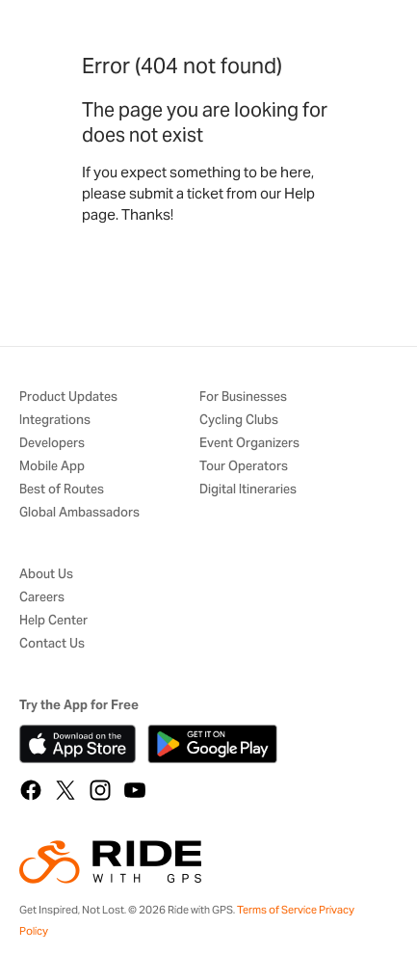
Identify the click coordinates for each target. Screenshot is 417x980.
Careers (42, 598)
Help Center (53, 621)
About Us (46, 575)
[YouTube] (135, 790)
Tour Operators (244, 467)
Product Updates (68, 397)
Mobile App (52, 467)
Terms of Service (277, 910)
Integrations (55, 421)
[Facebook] (31, 790)
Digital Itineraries (248, 490)
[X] (65, 790)
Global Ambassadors (79, 513)
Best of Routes (62, 490)
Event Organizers (249, 444)
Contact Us (52, 644)
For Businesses (243, 397)
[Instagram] (100, 790)
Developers (52, 444)
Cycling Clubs (239, 421)
